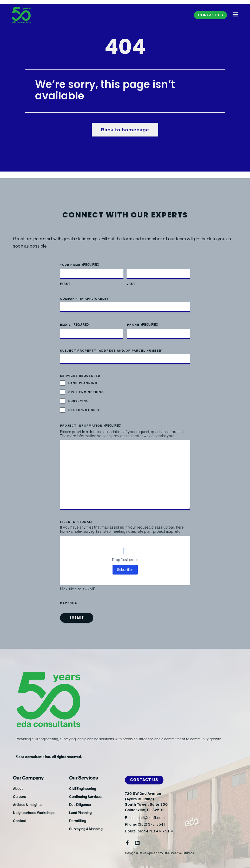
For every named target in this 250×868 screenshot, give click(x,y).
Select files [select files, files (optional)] (125, 570)
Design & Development (142, 853)
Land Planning (83, 378)
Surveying (79, 396)
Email (75, 320)
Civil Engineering (86, 387)
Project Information (91, 421)
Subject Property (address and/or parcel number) (111, 346)
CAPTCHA (69, 603)
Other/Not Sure (84, 405)
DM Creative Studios (180, 853)
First (65, 279)
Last (131, 279)
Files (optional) (76, 522)
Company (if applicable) (84, 294)
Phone (143, 320)
